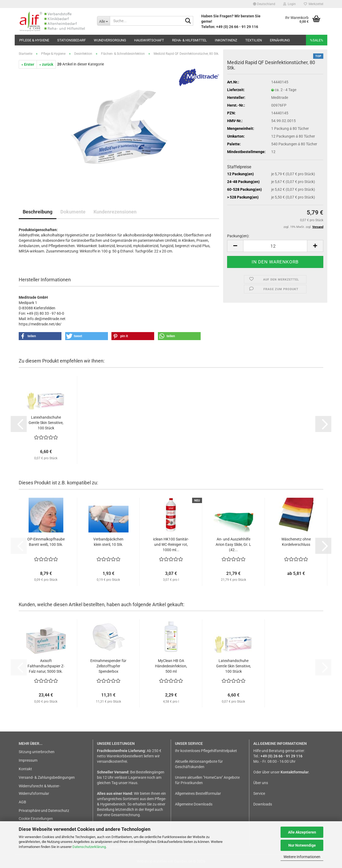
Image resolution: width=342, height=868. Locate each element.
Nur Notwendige (302, 845)
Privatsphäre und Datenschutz (44, 811)
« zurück (46, 64)
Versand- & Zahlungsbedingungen (47, 777)
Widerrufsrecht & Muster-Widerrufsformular (39, 790)
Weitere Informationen (302, 857)
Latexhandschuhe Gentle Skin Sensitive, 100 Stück (46, 423)
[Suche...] (103, 21)
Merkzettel (314, 4)
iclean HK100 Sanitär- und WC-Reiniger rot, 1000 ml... (171, 544)
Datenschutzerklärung (89, 847)
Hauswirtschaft (149, 40)
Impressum (28, 760)
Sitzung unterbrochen (37, 752)
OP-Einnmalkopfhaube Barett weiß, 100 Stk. (46, 542)
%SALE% (317, 40)
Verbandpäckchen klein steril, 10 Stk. (108, 542)
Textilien (254, 40)
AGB (22, 802)
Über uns (261, 783)
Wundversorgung (110, 40)
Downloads (263, 804)
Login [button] (289, 4)
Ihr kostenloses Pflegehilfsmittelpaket (206, 751)
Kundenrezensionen (115, 212)
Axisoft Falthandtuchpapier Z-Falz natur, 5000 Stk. (46, 666)
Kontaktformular (295, 772)
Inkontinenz (226, 40)
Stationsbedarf (71, 40)
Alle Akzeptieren (302, 832)
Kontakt (25, 769)
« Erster (28, 64)
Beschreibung (38, 212)
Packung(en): (238, 236)
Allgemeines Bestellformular (198, 793)
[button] (264, 4)
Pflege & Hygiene (34, 40)
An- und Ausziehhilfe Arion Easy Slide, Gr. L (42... (233, 544)
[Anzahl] (275, 246)
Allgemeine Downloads (194, 804)
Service (259, 793)
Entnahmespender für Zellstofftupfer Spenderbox (108, 666)
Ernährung (280, 40)
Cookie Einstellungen (36, 819)
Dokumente (73, 212)
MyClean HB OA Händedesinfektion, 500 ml (171, 666)
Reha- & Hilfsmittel (189, 40)
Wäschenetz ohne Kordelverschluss (296, 542)
